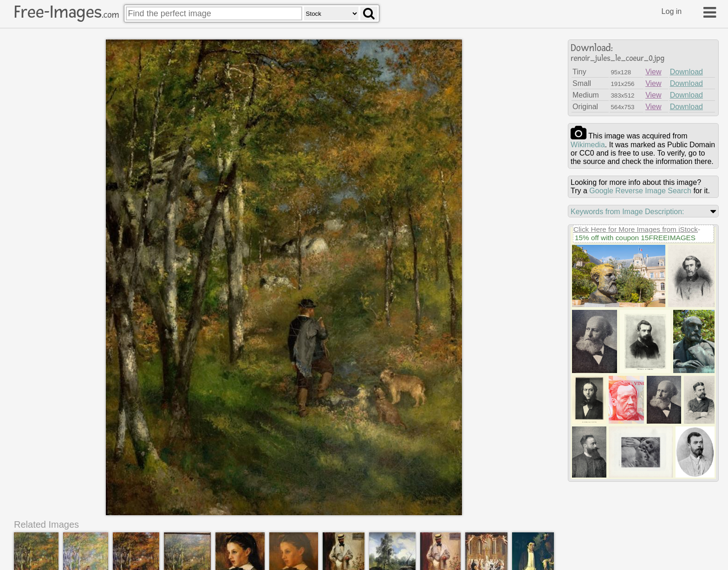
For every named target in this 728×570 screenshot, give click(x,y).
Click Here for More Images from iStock (636, 229)
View (653, 72)
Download (686, 72)
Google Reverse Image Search (640, 191)
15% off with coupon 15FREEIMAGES (635, 238)
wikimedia (588, 145)
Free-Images (66, 12)
